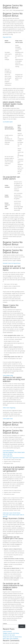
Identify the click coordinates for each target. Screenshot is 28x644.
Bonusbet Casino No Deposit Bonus (12, 263)
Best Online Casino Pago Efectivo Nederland (14, 458)
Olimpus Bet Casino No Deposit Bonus (12, 637)
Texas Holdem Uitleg (8, 375)
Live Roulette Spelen (8, 122)
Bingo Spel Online (7, 37)
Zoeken (5, 624)
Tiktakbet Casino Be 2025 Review (11, 633)
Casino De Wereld (7, 632)
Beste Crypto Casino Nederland (10, 639)
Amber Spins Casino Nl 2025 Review (12, 513)
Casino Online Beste (8, 456)
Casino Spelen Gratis (8, 419)
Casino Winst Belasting (8, 451)
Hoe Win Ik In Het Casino (9, 635)
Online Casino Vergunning (9, 408)
